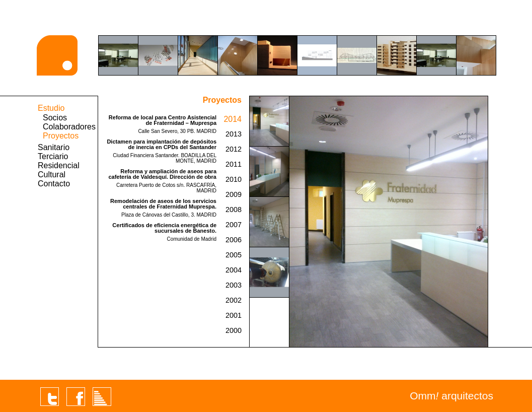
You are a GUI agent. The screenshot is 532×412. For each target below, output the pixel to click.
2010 (234, 179)
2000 (234, 330)
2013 (234, 134)
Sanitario (54, 147)
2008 (234, 210)
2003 (234, 285)
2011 (234, 164)
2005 (234, 255)
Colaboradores (69, 127)
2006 (234, 240)
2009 (234, 194)
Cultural (52, 175)
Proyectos (61, 136)
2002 (234, 300)
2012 (234, 149)
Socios (55, 118)
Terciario (53, 156)
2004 (234, 270)
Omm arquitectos (451, 396)
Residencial (59, 165)
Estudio (51, 108)
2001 (234, 315)
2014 (233, 119)
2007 (234, 225)
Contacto (54, 184)
